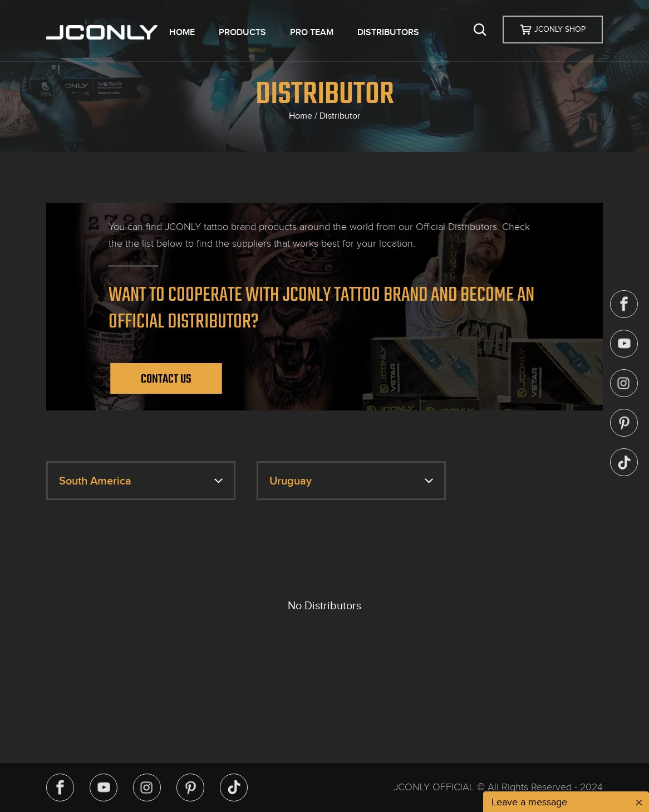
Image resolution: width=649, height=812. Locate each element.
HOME (182, 32)
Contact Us (166, 379)
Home (301, 116)
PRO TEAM (312, 32)
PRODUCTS (242, 32)
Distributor (340, 116)
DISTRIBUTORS (388, 32)
